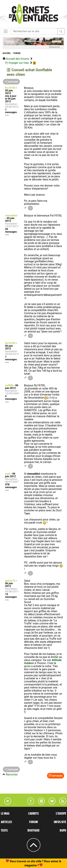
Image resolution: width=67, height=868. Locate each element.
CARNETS (33, 814)
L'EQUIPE (61, 814)
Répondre (56, 776)
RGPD (63, 831)
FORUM (33, 822)
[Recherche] (34, 31)
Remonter (12, 775)
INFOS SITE (60, 822)
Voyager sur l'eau (19, 63)
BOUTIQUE (33, 831)
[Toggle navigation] (6, 31)
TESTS (4, 831)
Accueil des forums (18, 59)
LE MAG (5, 814)
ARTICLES (6, 822)
